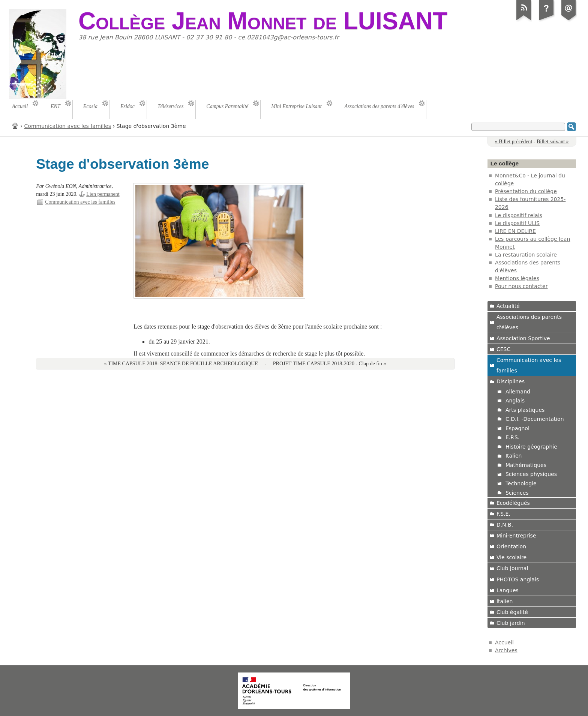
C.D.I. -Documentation (535, 419)
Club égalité (512, 612)
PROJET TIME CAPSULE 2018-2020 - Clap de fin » (330, 364)
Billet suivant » (553, 142)
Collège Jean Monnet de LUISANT (263, 21)
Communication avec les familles (68, 126)
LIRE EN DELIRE (515, 231)
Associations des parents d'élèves (529, 322)
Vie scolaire (511, 557)
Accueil (15, 125)
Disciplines (511, 381)
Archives (506, 650)
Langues (508, 590)
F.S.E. (503, 514)
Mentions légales (517, 278)
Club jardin (511, 623)
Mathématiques (526, 465)
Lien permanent (103, 194)
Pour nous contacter (521, 286)
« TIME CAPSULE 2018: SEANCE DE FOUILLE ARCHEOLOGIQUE (181, 364)
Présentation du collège (526, 191)
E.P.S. (512, 437)
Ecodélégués (513, 503)
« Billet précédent (514, 142)
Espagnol (517, 428)
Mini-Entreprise (516, 536)
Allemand (518, 392)
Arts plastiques (525, 410)
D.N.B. (505, 525)
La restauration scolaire (526, 255)
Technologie (521, 483)
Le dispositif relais (519, 215)
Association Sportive (523, 338)
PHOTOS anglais (518, 579)
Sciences (517, 493)
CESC (503, 349)
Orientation (511, 546)
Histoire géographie (531, 447)
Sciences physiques (531, 474)
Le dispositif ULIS (517, 223)
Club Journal (512, 568)
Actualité (508, 306)
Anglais (515, 401)
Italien (514, 456)
